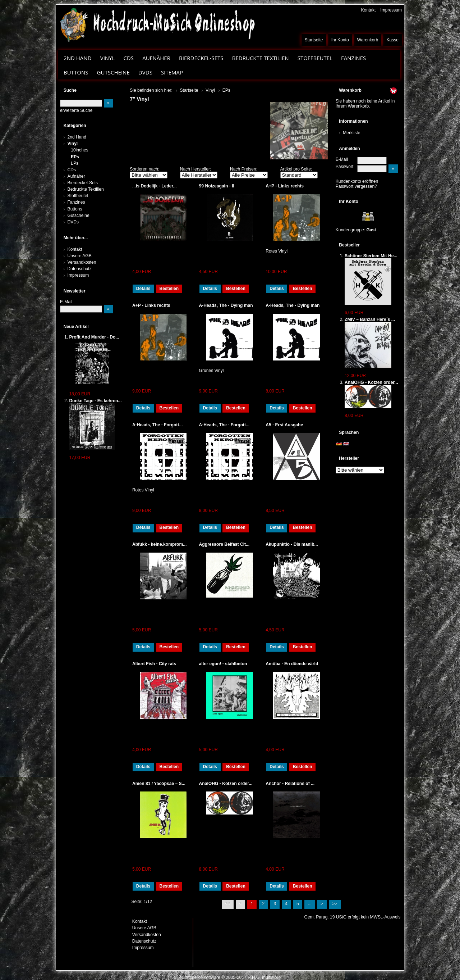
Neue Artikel (76, 327)
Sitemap (172, 72)
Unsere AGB (80, 256)
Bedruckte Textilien (261, 58)
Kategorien (75, 126)
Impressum (391, 10)
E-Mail (342, 159)
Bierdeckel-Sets (201, 58)
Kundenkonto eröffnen (357, 181)
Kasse (392, 40)
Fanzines (353, 58)
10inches (79, 150)
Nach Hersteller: (196, 169)
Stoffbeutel (315, 58)
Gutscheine (113, 72)
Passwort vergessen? (356, 186)
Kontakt (368, 10)
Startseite (314, 40)
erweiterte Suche (76, 110)
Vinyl (108, 58)
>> (335, 904)
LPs (75, 163)
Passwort (345, 167)
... (310, 904)
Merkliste (351, 133)
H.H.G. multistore (264, 977)
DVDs (145, 72)
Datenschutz (80, 269)
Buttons (76, 72)
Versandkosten (82, 262)
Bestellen (169, 289)
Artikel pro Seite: (296, 169)
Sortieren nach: (144, 169)
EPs (75, 157)
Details (143, 289)
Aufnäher (156, 58)
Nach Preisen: (244, 169)
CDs (128, 58)
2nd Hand (78, 58)
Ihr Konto (340, 40)
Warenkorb (368, 40)
